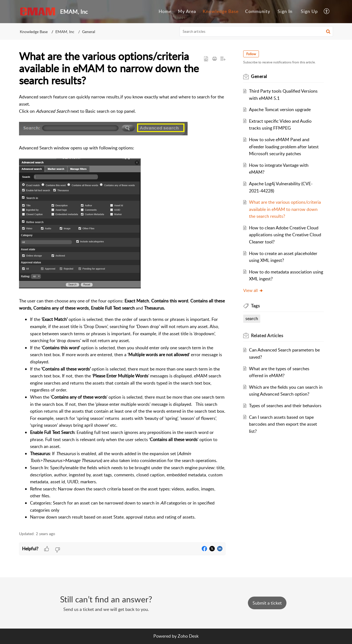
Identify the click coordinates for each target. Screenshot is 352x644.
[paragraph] (122, 307)
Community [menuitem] (258, 11)
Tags (255, 306)
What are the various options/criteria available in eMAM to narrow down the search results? (285, 209)
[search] (256, 31)
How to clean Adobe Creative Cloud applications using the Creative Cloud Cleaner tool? (285, 235)
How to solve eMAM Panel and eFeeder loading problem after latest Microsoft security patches (284, 147)
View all (253, 290)
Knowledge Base (34, 32)
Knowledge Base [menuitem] (221, 11)
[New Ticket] (267, 603)
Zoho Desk (188, 636)
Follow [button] (251, 54)
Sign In (285, 11)
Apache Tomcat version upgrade (280, 109)
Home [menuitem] (165, 11)
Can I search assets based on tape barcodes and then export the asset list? (283, 424)
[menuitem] (165, 12)
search (252, 318)
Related (267, 336)
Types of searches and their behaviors (285, 406)
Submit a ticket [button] (267, 603)
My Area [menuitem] (187, 11)
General (89, 32)
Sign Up (309, 11)
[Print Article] (215, 59)
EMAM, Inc (65, 32)
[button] (328, 31)
